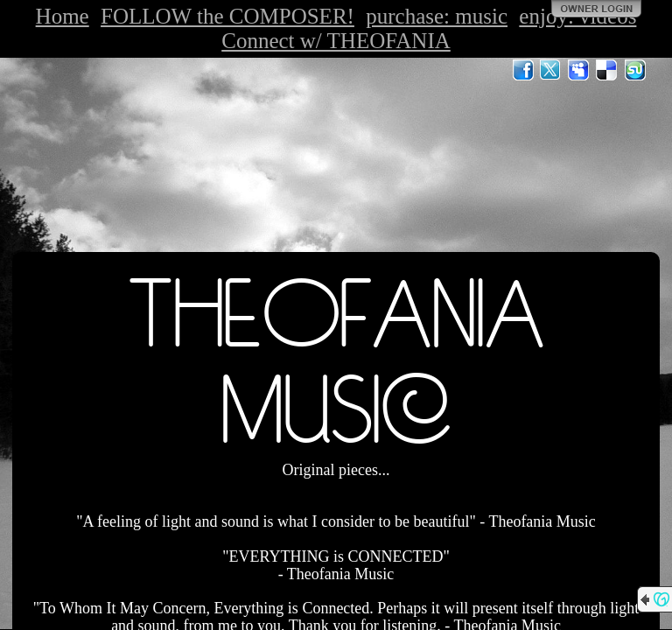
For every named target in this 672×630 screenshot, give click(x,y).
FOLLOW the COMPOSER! (227, 16)
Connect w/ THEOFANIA (336, 41)
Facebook (523, 70)
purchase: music (437, 16)
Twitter (551, 70)
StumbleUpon (635, 70)
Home (63, 16)
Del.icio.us (607, 70)
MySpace (579, 70)
